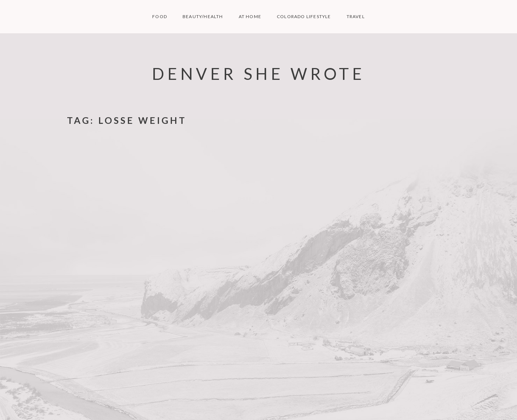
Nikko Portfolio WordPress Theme (417, 404)
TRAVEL (356, 16)
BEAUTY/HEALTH (203, 16)
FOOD (160, 16)
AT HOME (250, 16)
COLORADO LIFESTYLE (304, 16)
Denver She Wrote (258, 73)
